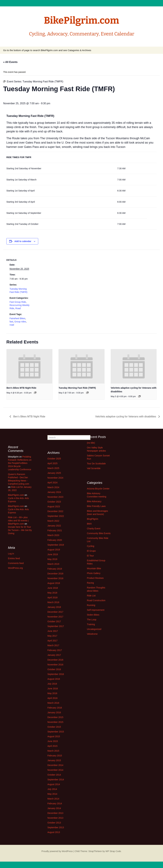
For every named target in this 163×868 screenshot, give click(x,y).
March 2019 (53, 564)
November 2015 (55, 722)
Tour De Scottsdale (96, 464)
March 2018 (53, 602)
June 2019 (53, 554)
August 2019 (54, 550)
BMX (89, 524)
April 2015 (52, 746)
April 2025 (52, 463)
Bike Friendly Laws (96, 506)
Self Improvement (96, 610)
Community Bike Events (99, 533)
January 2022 (54, 526)
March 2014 (53, 799)
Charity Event (94, 529)
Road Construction (96, 600)
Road (18, 308)
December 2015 (55, 717)
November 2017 (55, 617)
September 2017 (56, 626)
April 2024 (52, 483)
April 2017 (52, 641)
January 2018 (54, 607)
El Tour (90, 556)
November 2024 (55, 478)
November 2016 (55, 665)
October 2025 (54, 459)
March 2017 (53, 645)
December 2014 (55, 765)
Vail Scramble (94, 468)
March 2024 (53, 487)
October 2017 (54, 621)
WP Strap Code (113, 851)
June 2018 (53, 588)
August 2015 (54, 736)
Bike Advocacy (94, 501)
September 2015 (56, 732)
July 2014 (52, 789)
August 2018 (54, 583)
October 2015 (54, 727)
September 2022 (56, 516)
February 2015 (55, 756)
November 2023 (55, 497)
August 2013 (54, 832)
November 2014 (55, 770)
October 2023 (54, 502)
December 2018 (55, 574)
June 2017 (53, 631)
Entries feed (14, 558)
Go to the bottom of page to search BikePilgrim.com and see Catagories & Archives (47, 50)
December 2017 (55, 612)
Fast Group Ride (18, 302)
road (12, 325)
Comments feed (16, 563)
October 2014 (54, 775)
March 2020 (53, 535)
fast (11, 322)
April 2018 (52, 598)
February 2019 (55, 569)
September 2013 (56, 827)
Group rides (20, 322)
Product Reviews (95, 578)
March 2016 (53, 703)
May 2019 (52, 559)
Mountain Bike (94, 568)
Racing (90, 583)
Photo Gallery (94, 573)
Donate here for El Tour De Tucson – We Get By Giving (20, 530)
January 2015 (54, 760)
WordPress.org (15, 568)
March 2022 (53, 521)
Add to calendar (23, 241)
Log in (11, 554)
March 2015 (53, 751)
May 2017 (52, 636)
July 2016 (52, 684)
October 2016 (54, 669)
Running (91, 605)
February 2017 (55, 650)
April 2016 (52, 698)
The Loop (92, 620)
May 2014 (52, 794)
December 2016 (55, 660)
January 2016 (54, 712)
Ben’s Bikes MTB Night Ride (21, 388)
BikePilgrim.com (16, 495)
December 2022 (55, 511)
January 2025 (54, 473)
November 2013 (55, 818)
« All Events (10, 62)
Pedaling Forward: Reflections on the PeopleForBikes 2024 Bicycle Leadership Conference (20, 463)
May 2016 (52, 693)
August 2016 (54, 679)
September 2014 (56, 780)
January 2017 (54, 655)
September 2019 (56, 545)
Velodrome (92, 634)
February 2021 (55, 530)
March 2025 (53, 468)
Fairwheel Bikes (17, 318)
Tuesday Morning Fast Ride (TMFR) (77, 388)
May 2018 (52, 593)
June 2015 (53, 741)
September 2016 (56, 674)
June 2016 (53, 689)
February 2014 (55, 803)
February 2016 (55, 708)
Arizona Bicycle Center (98, 489)
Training (91, 624)
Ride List (91, 596)
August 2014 (54, 784)
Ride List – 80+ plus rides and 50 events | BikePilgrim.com (18, 521)
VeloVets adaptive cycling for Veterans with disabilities (126, 417)
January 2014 (54, 808)
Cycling (91, 546)
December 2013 (55, 813)
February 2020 (55, 540)
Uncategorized (94, 629)
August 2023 (54, 506)
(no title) (91, 443)
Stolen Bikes (93, 615)
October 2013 (54, 823)
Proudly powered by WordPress (57, 851)
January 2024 (54, 492)
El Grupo (91, 551)
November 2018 (55, 578)
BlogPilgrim (93, 519)
